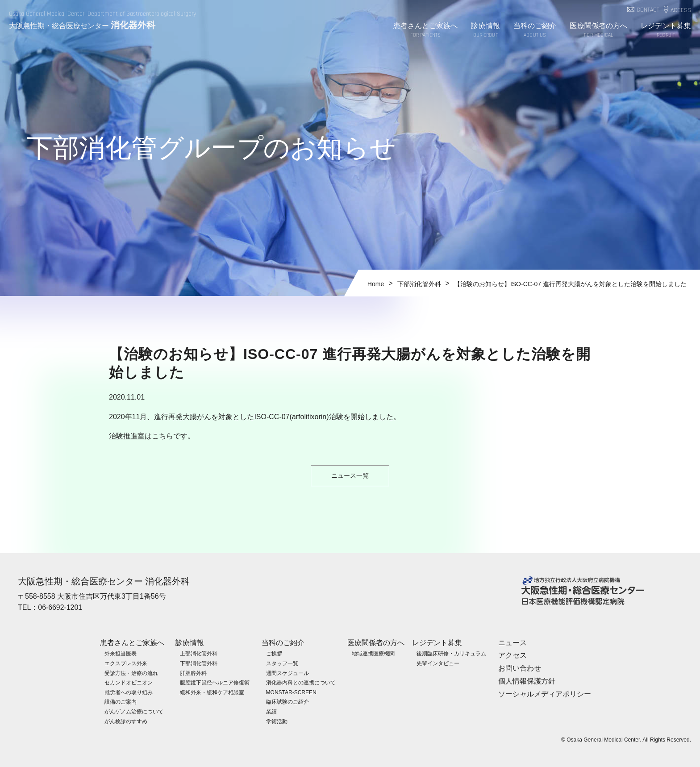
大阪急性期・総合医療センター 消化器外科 (104, 581)
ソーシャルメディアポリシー (545, 694)
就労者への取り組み (129, 692)
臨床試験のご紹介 (287, 702)
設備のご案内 (121, 702)
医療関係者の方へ (598, 31)
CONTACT (648, 10)
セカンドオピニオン (129, 682)
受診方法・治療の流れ (131, 673)
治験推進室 (127, 436)
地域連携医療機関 (373, 654)
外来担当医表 (121, 654)
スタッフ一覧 (282, 663)
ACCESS (681, 10)
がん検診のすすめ (126, 721)
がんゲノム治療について (134, 711)
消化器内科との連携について (301, 682)
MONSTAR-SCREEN (291, 692)
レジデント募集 (666, 31)
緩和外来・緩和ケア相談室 (212, 692)
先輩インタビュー (438, 663)
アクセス (512, 655)
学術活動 (277, 721)
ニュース (512, 642)
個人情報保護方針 (527, 681)
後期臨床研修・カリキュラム (451, 654)
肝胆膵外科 (193, 673)
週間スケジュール (287, 673)
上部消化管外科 (199, 654)
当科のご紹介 (535, 31)
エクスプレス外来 (126, 663)
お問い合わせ (520, 668)
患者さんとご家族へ (426, 31)
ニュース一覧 (350, 475)
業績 (271, 711)
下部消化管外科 (199, 663)
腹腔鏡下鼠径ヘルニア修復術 (215, 682)
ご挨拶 (274, 654)
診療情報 (485, 31)
